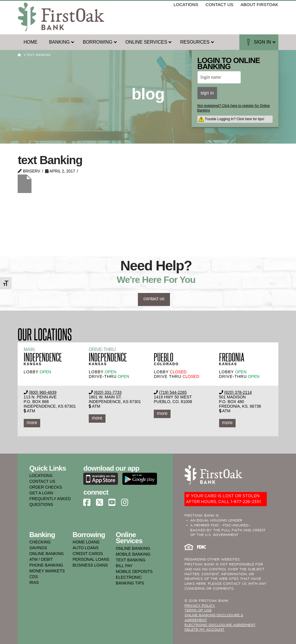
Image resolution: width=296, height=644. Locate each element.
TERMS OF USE (198, 610)
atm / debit (41, 559)
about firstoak (259, 4)
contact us (219, 4)
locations (186, 4)
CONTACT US (42, 481)
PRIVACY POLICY (200, 606)
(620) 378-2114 (238, 392)
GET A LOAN (41, 493)
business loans (90, 565)
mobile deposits (134, 571)
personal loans (91, 559)
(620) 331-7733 (108, 392)
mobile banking (133, 554)
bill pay (124, 566)
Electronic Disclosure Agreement (220, 625)
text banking (131, 560)
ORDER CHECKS (46, 487)
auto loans (86, 548)
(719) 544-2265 (173, 392)
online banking (46, 554)
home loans (86, 542)
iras (34, 582)
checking (40, 542)
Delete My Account (204, 630)
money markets (47, 571)
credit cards (88, 554)
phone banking (46, 565)
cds (34, 577)
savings (38, 548)
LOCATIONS (41, 476)
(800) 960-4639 (43, 392)
